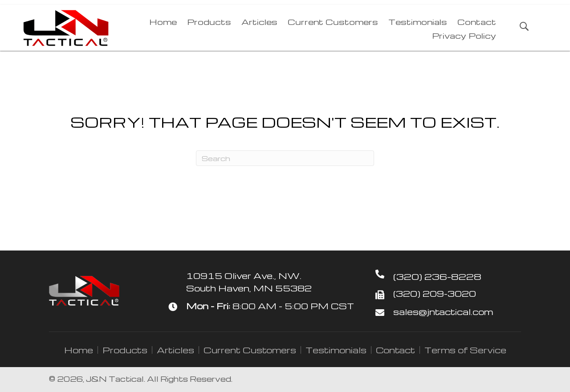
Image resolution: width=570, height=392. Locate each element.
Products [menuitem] (125, 350)
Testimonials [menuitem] (336, 350)
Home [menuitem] (79, 350)
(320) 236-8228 (437, 276)
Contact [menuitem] (395, 350)
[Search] (285, 158)
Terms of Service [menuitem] (465, 350)
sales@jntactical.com (443, 312)
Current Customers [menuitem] (250, 350)
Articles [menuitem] (175, 350)
